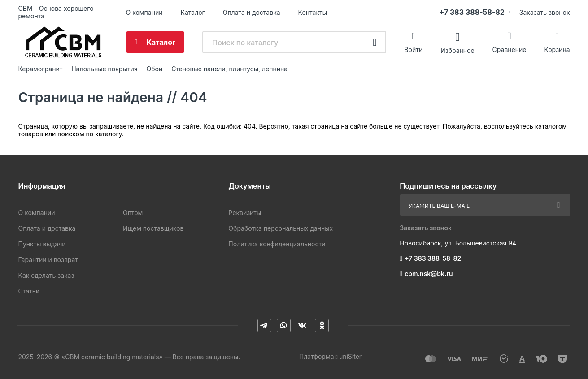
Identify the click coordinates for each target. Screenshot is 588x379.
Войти (413, 50)
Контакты (313, 12)
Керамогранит (41, 69)
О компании (144, 12)
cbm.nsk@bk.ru (429, 273)
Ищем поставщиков (153, 228)
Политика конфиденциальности (277, 244)
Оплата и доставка (252, 12)
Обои (154, 69)
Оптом (133, 213)
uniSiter (350, 356)
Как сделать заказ (46, 275)
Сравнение (510, 50)
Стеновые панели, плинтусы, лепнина (229, 69)
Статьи (29, 291)
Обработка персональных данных (281, 228)
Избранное (457, 50)
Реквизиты (245, 213)
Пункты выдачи (42, 244)
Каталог (192, 12)
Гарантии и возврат (48, 260)
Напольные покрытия (104, 69)
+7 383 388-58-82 (472, 12)
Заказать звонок (545, 12)
